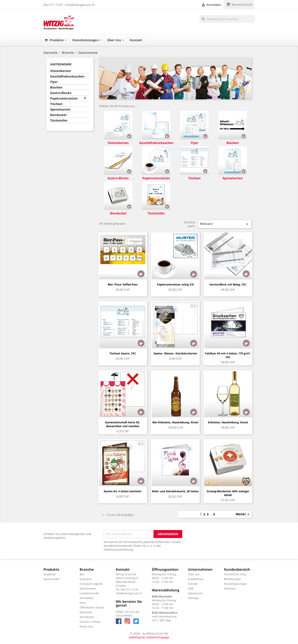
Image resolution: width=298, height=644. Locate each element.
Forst (83, 603)
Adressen (230, 588)
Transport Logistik (91, 584)
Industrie (86, 579)
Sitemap (193, 598)
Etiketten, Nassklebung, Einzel (228, 422)
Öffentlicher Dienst (92, 607)
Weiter (243, 514)
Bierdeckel (58, 115)
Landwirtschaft (89, 593)
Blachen (56, 87)
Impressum (195, 593)
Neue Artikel (51, 579)
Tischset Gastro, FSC (123, 353)
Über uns (194, 574)
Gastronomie (61, 64)
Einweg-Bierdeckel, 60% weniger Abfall (228, 493)
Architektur (87, 598)
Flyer (54, 82)
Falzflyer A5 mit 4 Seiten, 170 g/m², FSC (228, 355)
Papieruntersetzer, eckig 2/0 (175, 284)
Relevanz (225, 224)
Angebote (50, 574)
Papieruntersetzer (64, 98)
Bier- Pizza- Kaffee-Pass (123, 284)
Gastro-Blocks (61, 93)
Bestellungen (233, 579)
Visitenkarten (61, 71)
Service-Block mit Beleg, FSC (228, 284)
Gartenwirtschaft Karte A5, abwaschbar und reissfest (123, 424)
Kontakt (193, 584)
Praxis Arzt (86, 626)
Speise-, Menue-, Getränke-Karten (175, 353)
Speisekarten (60, 109)
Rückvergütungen (235, 584)
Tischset (56, 104)
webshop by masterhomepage (149, 637)
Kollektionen (196, 579)
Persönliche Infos (235, 574)
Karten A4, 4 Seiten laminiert (123, 491)
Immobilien (87, 617)
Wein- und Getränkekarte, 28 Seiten (175, 491)
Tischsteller (59, 121)
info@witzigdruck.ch (129, 593)
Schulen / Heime (90, 622)
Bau (82, 574)
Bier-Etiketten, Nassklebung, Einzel (175, 422)
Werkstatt (86, 612)
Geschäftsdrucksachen (67, 76)
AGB (191, 588)
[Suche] (227, 19)
